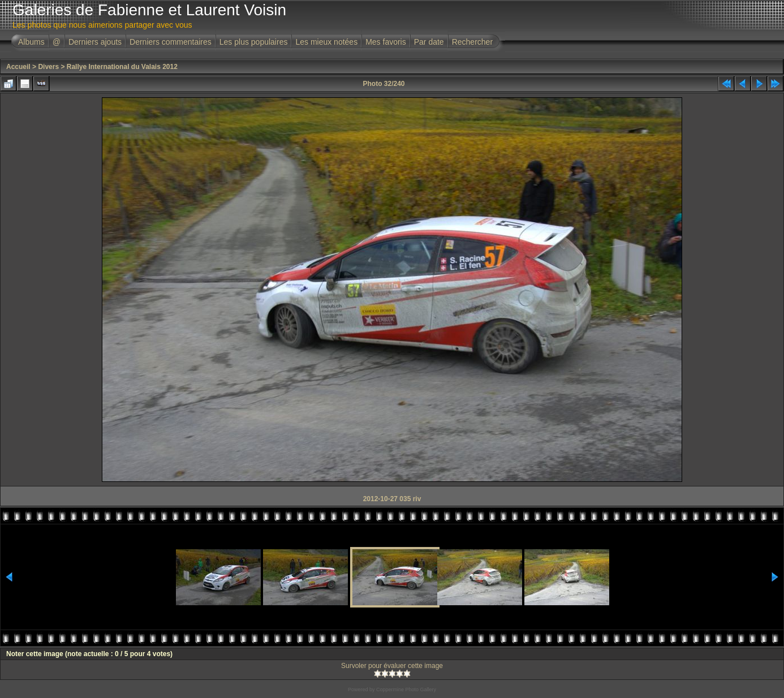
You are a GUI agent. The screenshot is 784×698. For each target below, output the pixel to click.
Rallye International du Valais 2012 (122, 67)
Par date (429, 42)
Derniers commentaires (171, 42)
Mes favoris (386, 42)
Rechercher (472, 42)
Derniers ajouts (95, 42)
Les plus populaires (254, 42)
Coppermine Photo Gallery (406, 690)
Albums (31, 42)
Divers (48, 67)
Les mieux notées (326, 42)
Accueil (18, 67)
